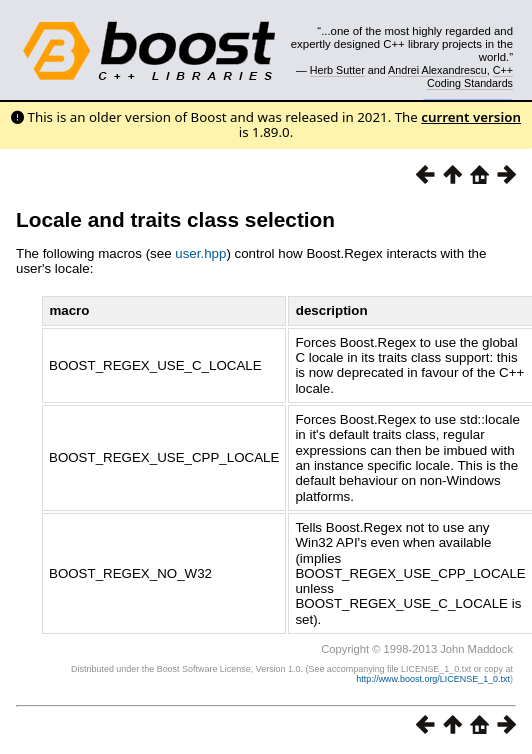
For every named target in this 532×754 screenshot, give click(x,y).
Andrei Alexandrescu (437, 70)
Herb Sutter (337, 70)
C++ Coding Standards (470, 76)
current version (471, 117)
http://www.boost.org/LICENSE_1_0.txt (433, 679)
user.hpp (200, 253)
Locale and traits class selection (175, 219)
